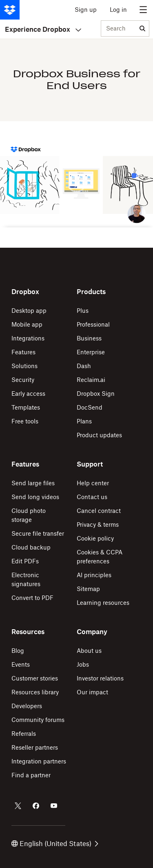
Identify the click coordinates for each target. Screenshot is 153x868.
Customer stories (35, 678)
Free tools (25, 421)
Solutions (24, 366)
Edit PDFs (25, 561)
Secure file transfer (38, 533)
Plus (83, 311)
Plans (84, 421)
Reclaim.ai (91, 380)
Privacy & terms (98, 525)
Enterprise (91, 352)
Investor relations (100, 678)
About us (89, 651)
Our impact (92, 692)
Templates (26, 407)
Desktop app (29, 311)
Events (21, 664)
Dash (84, 366)
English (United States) (55, 844)
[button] (76, 184)
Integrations (28, 338)
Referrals (24, 734)
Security (23, 380)
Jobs (83, 664)
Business (89, 338)
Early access (28, 394)
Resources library (35, 692)
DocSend (90, 407)
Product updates (99, 435)
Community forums (38, 720)
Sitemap (88, 589)
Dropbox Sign (96, 394)
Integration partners (39, 761)
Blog (18, 651)
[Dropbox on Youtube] (54, 806)
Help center (93, 483)
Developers (27, 706)
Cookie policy (95, 538)
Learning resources (103, 603)
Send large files (33, 483)
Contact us (92, 497)
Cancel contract (99, 511)
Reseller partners (35, 747)
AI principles (94, 575)
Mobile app (27, 324)
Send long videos (35, 497)
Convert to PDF (32, 598)
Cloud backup (31, 547)
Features (23, 352)
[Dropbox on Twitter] (18, 806)
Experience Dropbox (43, 29)
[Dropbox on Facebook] (36, 806)
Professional (93, 324)
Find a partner (31, 775)
